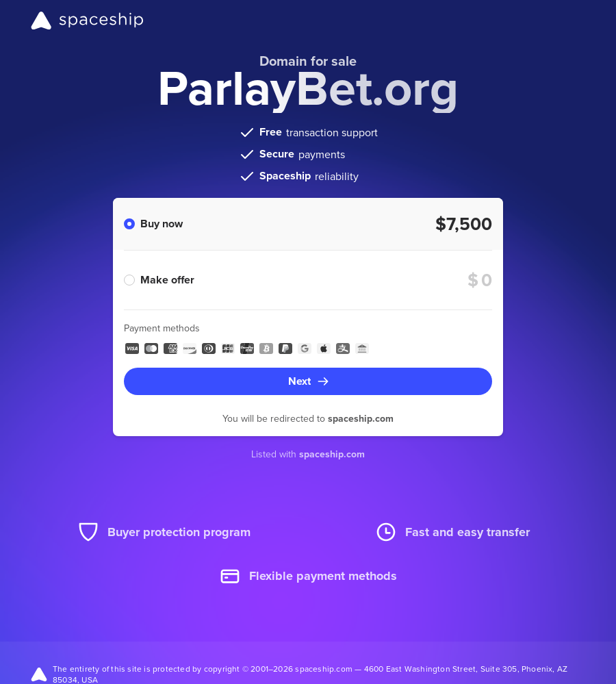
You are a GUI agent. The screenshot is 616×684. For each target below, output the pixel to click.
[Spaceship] (87, 21)
